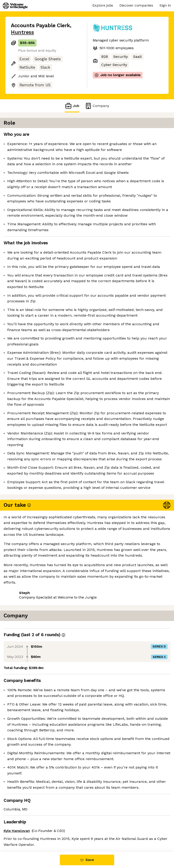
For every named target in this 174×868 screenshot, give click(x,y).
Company (97, 106)
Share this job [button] (23, 825)
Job (72, 106)
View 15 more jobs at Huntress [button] (37, 833)
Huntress (22, 32)
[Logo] (15, 6)
